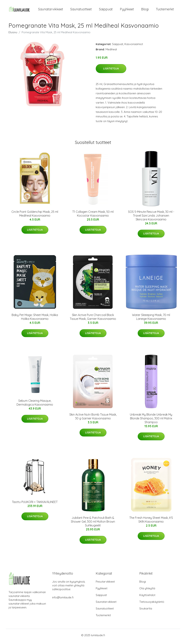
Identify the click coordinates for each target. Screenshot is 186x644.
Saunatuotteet (81, 10)
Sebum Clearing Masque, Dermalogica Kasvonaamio (35, 405)
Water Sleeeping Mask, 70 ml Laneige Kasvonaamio (151, 319)
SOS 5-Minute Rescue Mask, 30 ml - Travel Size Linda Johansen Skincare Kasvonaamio (151, 218)
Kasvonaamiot (134, 47)
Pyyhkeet (127, 10)
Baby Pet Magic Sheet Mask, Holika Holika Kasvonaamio (35, 319)
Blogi (145, 10)
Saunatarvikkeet (51, 10)
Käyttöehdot (147, 598)
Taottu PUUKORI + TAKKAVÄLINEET (35, 504)
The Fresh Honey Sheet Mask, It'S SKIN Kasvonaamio (151, 522)
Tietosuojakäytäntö (152, 604)
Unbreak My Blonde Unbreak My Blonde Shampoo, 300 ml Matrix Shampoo (151, 421)
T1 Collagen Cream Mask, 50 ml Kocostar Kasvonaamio (93, 216)
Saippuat (106, 10)
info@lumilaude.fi (63, 600)
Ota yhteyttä (147, 591)
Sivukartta (146, 611)
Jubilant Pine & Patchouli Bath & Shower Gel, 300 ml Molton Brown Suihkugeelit (93, 524)
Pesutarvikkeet (105, 584)
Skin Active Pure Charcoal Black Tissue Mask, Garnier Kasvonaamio (93, 319)
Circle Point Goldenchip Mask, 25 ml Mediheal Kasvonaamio (35, 216)
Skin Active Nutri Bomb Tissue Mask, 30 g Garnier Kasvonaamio (93, 419)
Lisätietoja (111, 71)
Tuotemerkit (165, 10)
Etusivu (13, 35)
